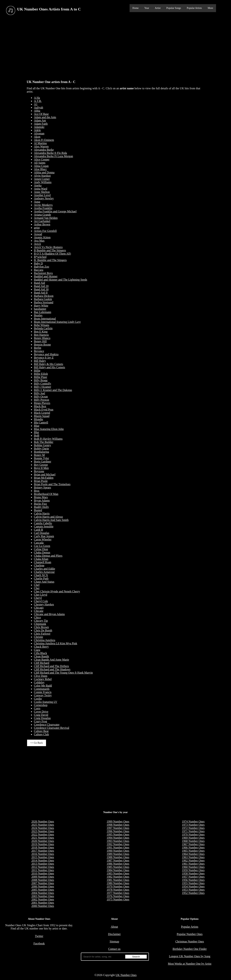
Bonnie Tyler (41, 458)
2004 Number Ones (43, 893)
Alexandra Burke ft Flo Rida (50, 153)
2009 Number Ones (43, 877)
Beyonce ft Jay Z (44, 358)
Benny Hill (40, 341)
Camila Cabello (43, 523)
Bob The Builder (44, 442)
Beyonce (39, 351)
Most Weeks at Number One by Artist (190, 964)
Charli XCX (41, 575)
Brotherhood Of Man (46, 494)
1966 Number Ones (193, 847)
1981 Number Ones (118, 880)
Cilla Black (40, 653)
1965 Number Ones (193, 851)
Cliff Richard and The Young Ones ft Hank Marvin (63, 673)
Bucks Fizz (40, 504)
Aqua (37, 202)
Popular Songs (174, 8)
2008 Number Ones (43, 880)
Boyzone (39, 471)
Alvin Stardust (42, 176)
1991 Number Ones (118, 847)
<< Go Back (37, 743)
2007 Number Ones (43, 883)
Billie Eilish (41, 374)
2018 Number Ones (43, 847)
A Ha (37, 98)
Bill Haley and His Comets (49, 367)
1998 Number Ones (118, 825)
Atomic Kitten (42, 237)
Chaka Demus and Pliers (48, 556)
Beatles (38, 315)
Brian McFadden (44, 478)
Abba (37, 111)
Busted (38, 510)
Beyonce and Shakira (46, 354)
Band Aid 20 (41, 286)
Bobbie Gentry (43, 445)
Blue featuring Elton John (49, 429)
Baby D (38, 263)
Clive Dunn (41, 676)
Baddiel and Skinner (46, 276)
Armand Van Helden (46, 218)
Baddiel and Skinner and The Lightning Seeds (61, 280)
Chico (37, 617)
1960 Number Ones (193, 867)
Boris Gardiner (43, 461)
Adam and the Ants (45, 117)
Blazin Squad (42, 416)
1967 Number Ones (193, 844)
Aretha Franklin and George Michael (55, 211)
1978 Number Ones (118, 890)
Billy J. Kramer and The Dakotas (53, 390)
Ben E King (41, 332)
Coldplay (39, 682)
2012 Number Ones (43, 867)
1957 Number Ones (193, 877)
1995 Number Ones (118, 834)
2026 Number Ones (43, 821)
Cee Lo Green (42, 546)
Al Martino (40, 143)
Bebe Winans (42, 325)
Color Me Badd (43, 686)
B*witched (40, 257)
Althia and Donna (44, 172)
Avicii (37, 244)
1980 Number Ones (118, 883)
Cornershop (41, 705)
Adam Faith (41, 124)
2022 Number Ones (43, 834)
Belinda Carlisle (43, 328)
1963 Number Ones (193, 857)
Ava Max (39, 241)
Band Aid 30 (41, 289)
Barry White (41, 306)
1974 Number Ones (193, 821)
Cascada (39, 543)
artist (37, 228)
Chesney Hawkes (44, 604)
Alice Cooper (42, 159)
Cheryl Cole (41, 601)
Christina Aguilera (45, 640)
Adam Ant (40, 120)
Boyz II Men (41, 468)
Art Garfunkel (42, 221)
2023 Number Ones (43, 831)
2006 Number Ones (43, 886)
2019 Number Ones (43, 844)
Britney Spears (43, 487)
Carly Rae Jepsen (44, 536)
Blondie (39, 419)
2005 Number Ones (43, 890)
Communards (42, 689)
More (210, 8)
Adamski (39, 127)
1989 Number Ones (118, 854)
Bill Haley (40, 361)
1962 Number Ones (193, 860)
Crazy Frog (40, 721)
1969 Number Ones (193, 838)
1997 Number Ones (118, 828)
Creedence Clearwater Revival (52, 728)
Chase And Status (44, 582)
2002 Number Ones (43, 899)
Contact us (114, 949)
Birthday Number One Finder (190, 949)
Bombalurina (42, 452)
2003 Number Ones (43, 896)
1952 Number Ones (193, 893)
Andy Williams (43, 182)
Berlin (38, 348)
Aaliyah (39, 107)
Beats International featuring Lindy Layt (57, 322)
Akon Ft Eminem (44, 140)
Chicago (39, 608)
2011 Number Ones (43, 870)
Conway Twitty (43, 695)
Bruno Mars (41, 497)
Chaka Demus (42, 552)
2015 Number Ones (43, 857)
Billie (37, 371)
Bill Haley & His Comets (49, 364)
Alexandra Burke (44, 150)
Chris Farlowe (42, 634)
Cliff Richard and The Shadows (52, 669)
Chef (37, 585)
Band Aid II (41, 293)
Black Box (40, 406)
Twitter (39, 936)
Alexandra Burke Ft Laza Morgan (54, 156)
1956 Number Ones (193, 880)
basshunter (40, 309)
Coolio (38, 699)
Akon (37, 137)
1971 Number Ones (193, 831)
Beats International (45, 319)
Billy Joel (40, 393)
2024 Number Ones (43, 828)
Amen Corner (42, 179)
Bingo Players (42, 403)
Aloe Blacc (40, 169)
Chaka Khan (41, 559)
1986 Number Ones (118, 864)
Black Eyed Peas (44, 410)
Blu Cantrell (41, 423)
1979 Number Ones (118, 886)
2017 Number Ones (43, 851)
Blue (37, 426)
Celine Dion (41, 549)
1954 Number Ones (193, 886)
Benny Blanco (42, 338)
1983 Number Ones (118, 873)
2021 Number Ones (43, 838)
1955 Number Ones (193, 883)
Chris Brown (41, 627)
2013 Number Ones (43, 864)
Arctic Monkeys (43, 205)
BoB (37, 436)
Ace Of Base (41, 114)
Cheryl (38, 598)
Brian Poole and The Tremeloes (52, 484)
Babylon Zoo (42, 267)
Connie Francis (43, 692)
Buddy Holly (41, 507)
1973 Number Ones (193, 825)
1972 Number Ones (193, 828)
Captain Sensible (44, 526)
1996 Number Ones (118, 831)
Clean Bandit (42, 656)
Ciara (37, 650)
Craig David (41, 715)
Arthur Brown (42, 224)
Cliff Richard (42, 663)
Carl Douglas (42, 533)
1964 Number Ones (193, 854)
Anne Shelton (42, 192)
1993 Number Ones (118, 841)
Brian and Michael (45, 474)
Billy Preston (42, 400)
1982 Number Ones (118, 877)
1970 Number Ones (193, 834)
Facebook (39, 943)
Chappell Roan (43, 562)
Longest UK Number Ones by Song (190, 956)
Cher (37, 588)
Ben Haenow (41, 335)
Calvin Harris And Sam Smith (51, 520)
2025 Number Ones (43, 825)
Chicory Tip (41, 621)
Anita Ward (41, 189)
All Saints (40, 163)
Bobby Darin (41, 448)
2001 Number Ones (43, 903)
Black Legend (42, 413)
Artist (158, 8)
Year (147, 8)
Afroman (39, 133)
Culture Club (41, 734)
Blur (36, 432)
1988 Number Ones (118, 857)
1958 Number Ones (193, 873)
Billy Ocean (41, 397)
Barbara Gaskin (43, 299)
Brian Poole (41, 481)
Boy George (41, 465)
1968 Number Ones (193, 841)
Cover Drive (41, 712)
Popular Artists (194, 8)
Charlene (39, 565)
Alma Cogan (41, 166)
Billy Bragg (41, 380)
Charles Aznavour (44, 572)
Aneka (38, 185)
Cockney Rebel (43, 679)
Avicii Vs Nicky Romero (48, 247)
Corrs (37, 708)
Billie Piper (41, 377)
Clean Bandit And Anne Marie (52, 660)
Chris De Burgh (43, 630)
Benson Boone (42, 345)
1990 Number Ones (118, 851)
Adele (37, 130)
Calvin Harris (42, 513)
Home (136, 8)
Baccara (39, 270)
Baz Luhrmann (43, 312)
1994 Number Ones (118, 838)
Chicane (39, 611)
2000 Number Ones (43, 906)
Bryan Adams (42, 500)
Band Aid (39, 283)
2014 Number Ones (43, 860)
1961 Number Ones (193, 864)
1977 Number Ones (118, 893)
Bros (37, 491)
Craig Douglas (42, 718)
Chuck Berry (41, 647)
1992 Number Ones (118, 844)
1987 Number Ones (118, 860)
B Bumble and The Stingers (50, 250)
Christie (39, 637)
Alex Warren (41, 146)
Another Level (42, 195)
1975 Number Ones (118, 899)
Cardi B (38, 530)
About (114, 927)
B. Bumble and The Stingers (50, 260)
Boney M (39, 455)
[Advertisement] (115, 47)
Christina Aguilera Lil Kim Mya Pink (56, 643)
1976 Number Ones (118, 896)
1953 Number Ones (193, 890)
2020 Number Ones (43, 841)
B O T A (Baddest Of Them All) (52, 254)
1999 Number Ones (118, 821)
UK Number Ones (126, 975)
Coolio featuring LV (46, 702)
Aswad (38, 234)
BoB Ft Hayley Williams (48, 439)
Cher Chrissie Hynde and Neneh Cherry (57, 591)
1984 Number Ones (118, 870)
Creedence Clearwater (47, 725)
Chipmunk (40, 624)
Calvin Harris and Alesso (48, 517)
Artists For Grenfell (45, 231)
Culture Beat (41, 731)
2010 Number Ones (43, 873)
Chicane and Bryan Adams (49, 614)
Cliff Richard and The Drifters (51, 666)
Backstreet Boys (43, 273)
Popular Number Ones (190, 934)
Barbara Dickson (44, 296)
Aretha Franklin (43, 208)
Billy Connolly (43, 384)
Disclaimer (114, 934)
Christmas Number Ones (190, 941)
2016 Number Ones (43, 854)
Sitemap (114, 941)
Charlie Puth (41, 578)
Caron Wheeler (43, 539)
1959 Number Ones (193, 870)
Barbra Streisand (44, 302)
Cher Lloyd (41, 595)
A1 (36, 104)
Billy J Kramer (43, 387)
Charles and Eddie (44, 569)
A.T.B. (38, 101)
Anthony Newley (44, 198)
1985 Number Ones (118, 867)
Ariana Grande (43, 215)
